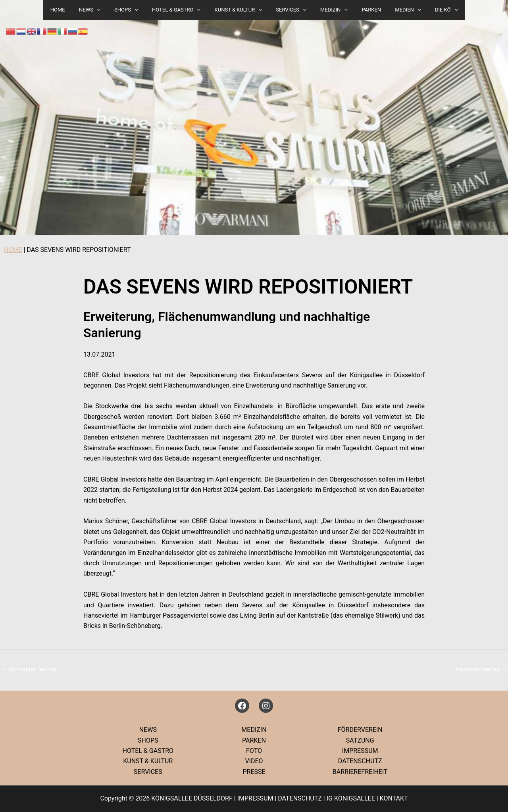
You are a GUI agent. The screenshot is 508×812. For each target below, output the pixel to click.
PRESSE (254, 772)
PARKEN (362, 10)
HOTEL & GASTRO (182, 10)
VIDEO (254, 761)
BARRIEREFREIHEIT (360, 772)
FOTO (254, 751)
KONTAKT (394, 798)
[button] (110, 10)
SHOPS (135, 10)
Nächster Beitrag (481, 669)
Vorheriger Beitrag (28, 669)
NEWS (103, 10)
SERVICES (289, 10)
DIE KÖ (430, 10)
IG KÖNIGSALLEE (351, 798)
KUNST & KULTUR (240, 10)
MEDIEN (395, 10)
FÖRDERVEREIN (360, 730)
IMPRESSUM (360, 751)
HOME (13, 250)
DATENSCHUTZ (360, 761)
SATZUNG (360, 740)
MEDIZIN (328, 10)
